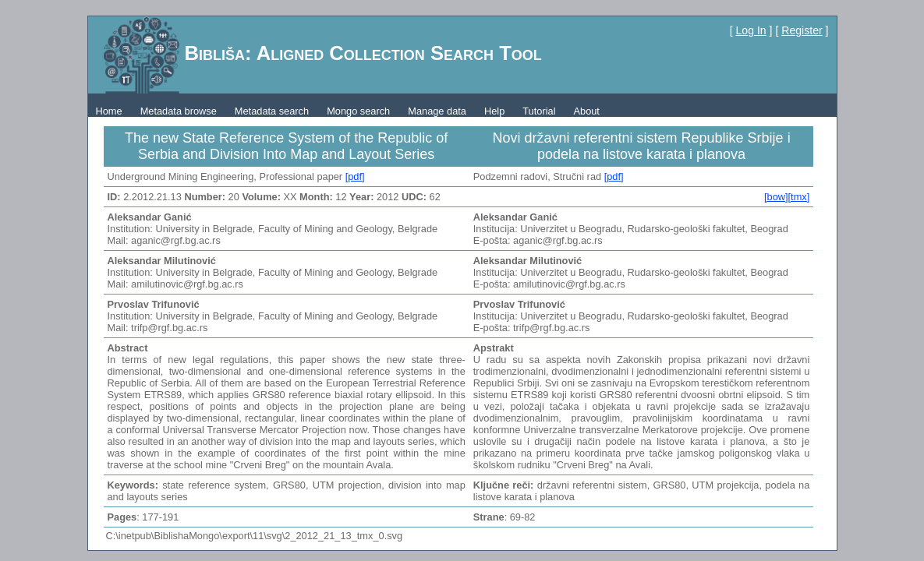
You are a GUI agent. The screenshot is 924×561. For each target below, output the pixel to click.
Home (109, 111)
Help (494, 111)
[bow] (776, 197)
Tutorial (539, 111)
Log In (751, 30)
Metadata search (272, 111)
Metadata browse (179, 111)
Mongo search (358, 111)
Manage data (437, 111)
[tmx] (799, 197)
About (586, 111)
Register (802, 30)
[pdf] (355, 176)
